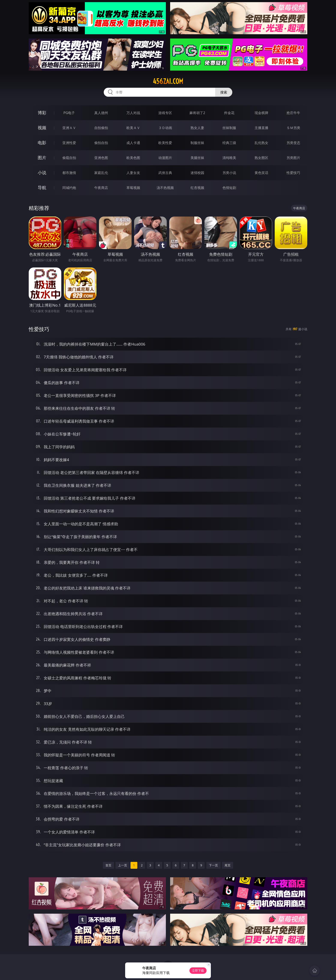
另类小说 (229, 173)
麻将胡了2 (197, 113)
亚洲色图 (101, 158)
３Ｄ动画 (165, 128)
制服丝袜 (197, 143)
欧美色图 (133, 158)
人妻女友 (133, 173)
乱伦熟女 (261, 143)
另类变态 (293, 143)
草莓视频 (133, 188)
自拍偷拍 (101, 128)
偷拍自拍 (101, 143)
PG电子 (69, 113)
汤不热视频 (165, 188)
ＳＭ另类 (293, 128)
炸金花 (229, 113)
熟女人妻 (197, 128)
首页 (108, 865)
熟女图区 (261, 158)
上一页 (123, 865)
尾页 (228, 865)
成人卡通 (133, 143)
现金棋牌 (261, 113)
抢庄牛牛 (293, 113)
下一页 (213, 865)
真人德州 (101, 113)
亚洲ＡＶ (69, 128)
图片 (42, 158)
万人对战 (133, 113)
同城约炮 (69, 188)
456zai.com (168, 81)
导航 (42, 188)
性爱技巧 (293, 173)
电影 (42, 143)
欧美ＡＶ (133, 128)
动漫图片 (165, 158)
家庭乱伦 (101, 173)
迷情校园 (197, 173)
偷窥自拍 (69, 158)
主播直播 (261, 128)
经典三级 (229, 143)
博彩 (42, 113)
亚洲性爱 (69, 143)
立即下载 (198, 970)
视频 (42, 128)
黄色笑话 (261, 173)
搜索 (224, 92)
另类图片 (293, 158)
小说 (42, 173)
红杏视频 (197, 188)
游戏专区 (165, 113)
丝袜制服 (229, 128)
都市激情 (69, 173)
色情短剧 (229, 188)
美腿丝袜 (197, 158)
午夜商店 (101, 188)
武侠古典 (165, 173)
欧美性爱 (165, 143)
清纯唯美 (229, 158)
